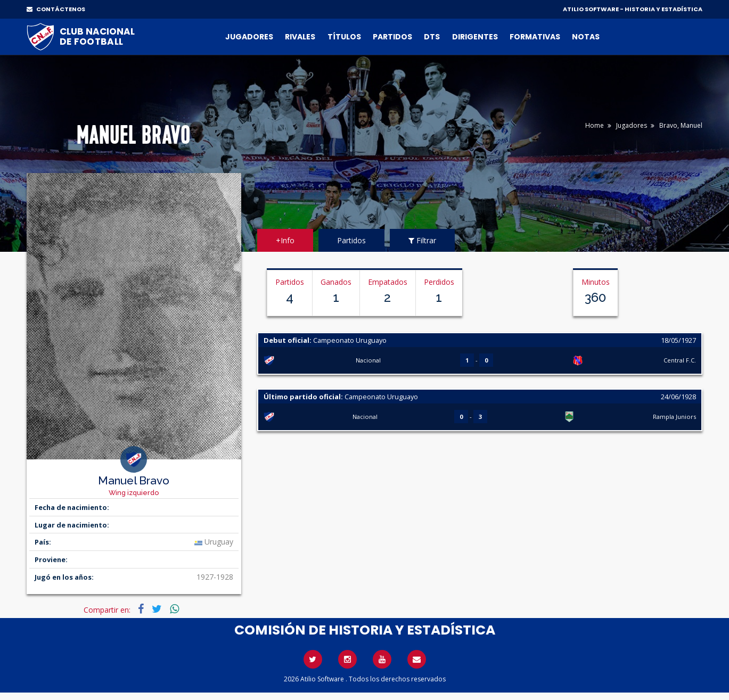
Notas (586, 37)
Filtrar (422, 240)
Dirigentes (475, 37)
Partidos (392, 37)
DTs (432, 37)
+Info (285, 240)
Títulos (344, 37)
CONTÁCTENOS (56, 9)
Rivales (300, 37)
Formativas (535, 37)
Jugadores (249, 37)
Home (595, 125)
